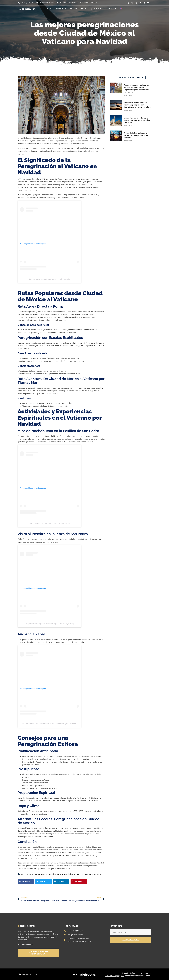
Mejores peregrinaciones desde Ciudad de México (42, 874)
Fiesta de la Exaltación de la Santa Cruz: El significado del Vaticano (136, 135)
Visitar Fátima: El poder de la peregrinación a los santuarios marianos (137, 120)
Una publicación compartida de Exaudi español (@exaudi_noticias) (49, 624)
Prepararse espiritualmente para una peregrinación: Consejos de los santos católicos (137, 105)
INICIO (49, 9)
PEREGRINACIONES (78, 9)
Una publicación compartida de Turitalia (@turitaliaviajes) (49, 523)
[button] (26, 881)
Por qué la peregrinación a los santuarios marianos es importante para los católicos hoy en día (137, 88)
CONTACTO (112, 9)
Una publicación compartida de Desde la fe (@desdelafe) (49, 279)
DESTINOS (61, 9)
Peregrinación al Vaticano (90, 874)
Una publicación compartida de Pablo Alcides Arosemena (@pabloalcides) (49, 724)
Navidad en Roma (71, 874)
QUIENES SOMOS (97, 9)
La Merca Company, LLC (114, 976)
